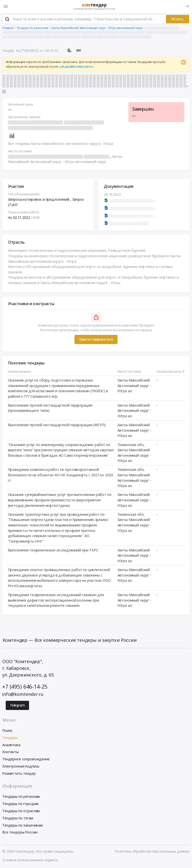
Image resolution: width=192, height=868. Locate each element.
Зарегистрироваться (96, 340)
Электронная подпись (21, 766)
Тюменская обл (131, 445)
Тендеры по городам (20, 804)
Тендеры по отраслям (21, 811)
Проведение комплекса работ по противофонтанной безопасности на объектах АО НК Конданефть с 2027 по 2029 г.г (60, 475)
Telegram (17, 706)
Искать (177, 19)
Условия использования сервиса (30, 860)
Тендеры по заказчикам (22, 825)
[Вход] (187, 6)
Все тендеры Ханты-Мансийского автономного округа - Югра (60, 144)
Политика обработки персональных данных (152, 852)
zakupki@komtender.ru (76, 67)
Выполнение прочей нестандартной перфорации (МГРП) (57, 425)
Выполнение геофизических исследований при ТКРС (53, 550)
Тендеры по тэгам (18, 818)
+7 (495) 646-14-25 (25, 687)
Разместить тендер (19, 774)
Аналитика (11, 745)
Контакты (10, 752)
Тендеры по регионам (21, 797)
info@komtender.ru (23, 694)
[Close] (184, 63)
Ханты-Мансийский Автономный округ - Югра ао (134, 386)
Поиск (7, 731)
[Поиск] (7, 20)
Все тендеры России (20, 832)
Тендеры (10, 738)
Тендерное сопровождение (26, 759)
